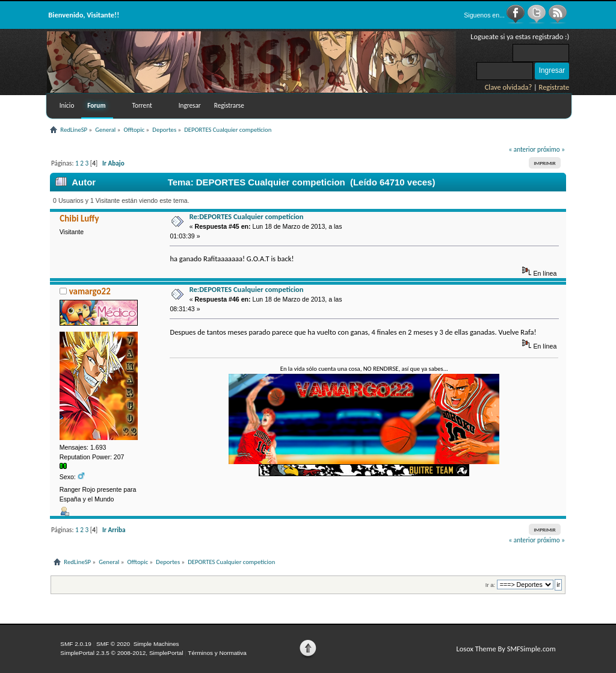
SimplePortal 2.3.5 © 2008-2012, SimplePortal (122, 653)
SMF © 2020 (113, 644)
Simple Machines (156, 644)
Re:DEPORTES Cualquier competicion (247, 216)
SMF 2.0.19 (76, 644)
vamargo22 (90, 291)
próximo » (551, 149)
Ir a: (490, 585)
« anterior (522, 149)
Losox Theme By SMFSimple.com (506, 649)
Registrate (554, 87)
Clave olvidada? (509, 87)
